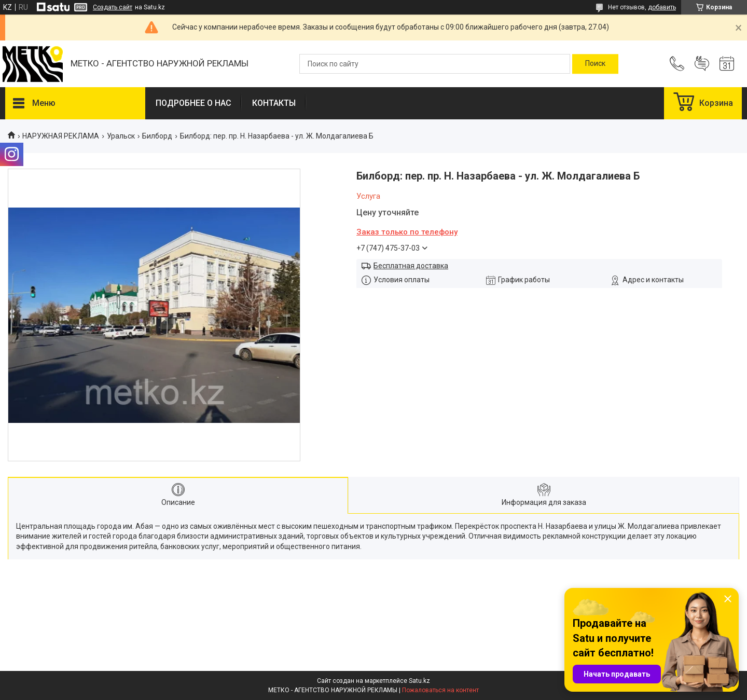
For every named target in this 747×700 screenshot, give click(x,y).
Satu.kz (419, 681)
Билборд (157, 136)
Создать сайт (113, 7)
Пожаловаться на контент (440, 690)
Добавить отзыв (702, 64)
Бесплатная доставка (411, 266)
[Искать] (595, 64)
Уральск (121, 136)
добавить (662, 7)
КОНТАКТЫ (274, 103)
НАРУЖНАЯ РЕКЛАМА (61, 136)
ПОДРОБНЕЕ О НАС (193, 103)
